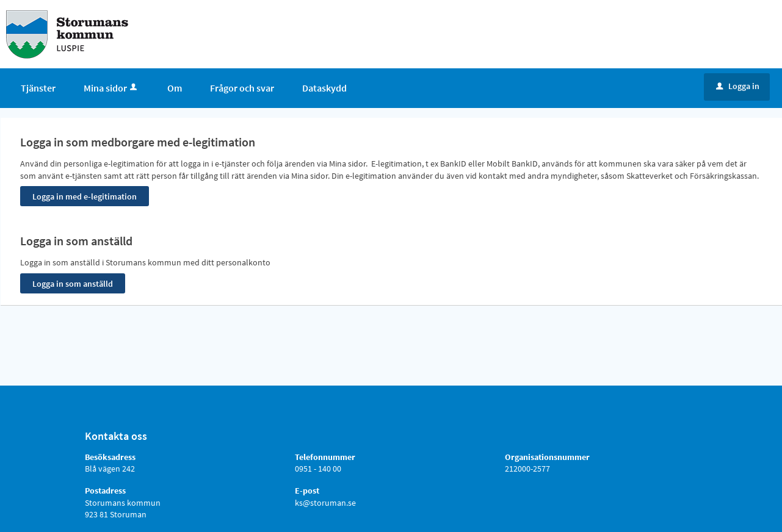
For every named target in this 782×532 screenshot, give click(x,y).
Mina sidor (111, 88)
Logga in (738, 86)
